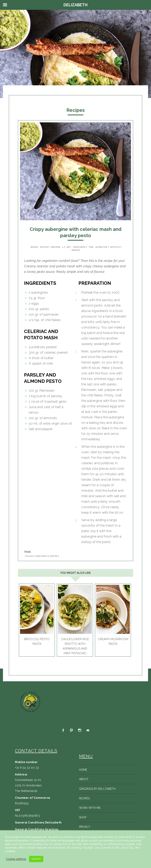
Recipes (84, 798)
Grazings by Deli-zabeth (97, 789)
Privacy (85, 827)
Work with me (90, 808)
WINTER (53, 556)
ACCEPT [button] (36, 859)
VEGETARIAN (41, 556)
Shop (83, 817)
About (84, 779)
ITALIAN (29, 556)
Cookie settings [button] (16, 859)
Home (83, 770)
